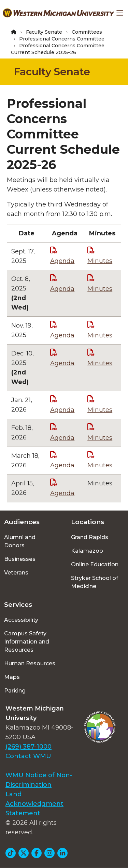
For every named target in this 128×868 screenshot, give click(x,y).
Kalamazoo (87, 551)
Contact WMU (28, 756)
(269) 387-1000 (29, 747)
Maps (12, 677)
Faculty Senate (44, 32)
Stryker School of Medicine (95, 582)
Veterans (16, 573)
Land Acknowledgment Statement (34, 804)
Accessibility (21, 620)
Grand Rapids (90, 537)
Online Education (95, 564)
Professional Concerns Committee (62, 39)
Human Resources (30, 663)
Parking (15, 691)
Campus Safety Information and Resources (27, 642)
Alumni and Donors (20, 541)
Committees (87, 32)
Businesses (20, 559)
